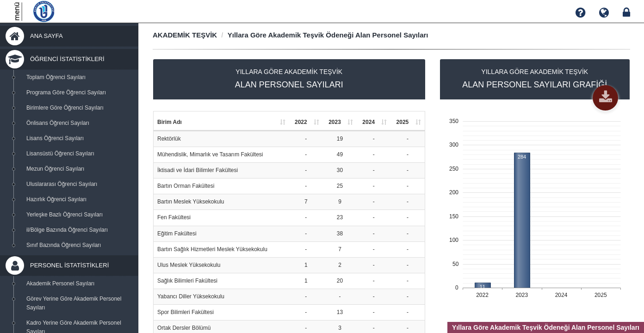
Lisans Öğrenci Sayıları (55, 138)
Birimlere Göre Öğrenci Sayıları (65, 108)
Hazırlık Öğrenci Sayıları (56, 199)
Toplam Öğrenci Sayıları (56, 77)
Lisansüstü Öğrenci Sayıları (60, 154)
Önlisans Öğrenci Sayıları (58, 123)
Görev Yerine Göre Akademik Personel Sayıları (74, 303)
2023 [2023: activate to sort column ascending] (335, 122)
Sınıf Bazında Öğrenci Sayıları (64, 245)
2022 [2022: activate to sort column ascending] (301, 122)
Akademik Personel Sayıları (60, 284)
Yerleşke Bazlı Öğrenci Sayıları (65, 215)
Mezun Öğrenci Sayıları (55, 169)
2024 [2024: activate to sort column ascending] (368, 122)
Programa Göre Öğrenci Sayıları (66, 92)
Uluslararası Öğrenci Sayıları (62, 184)
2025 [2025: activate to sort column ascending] (403, 122)
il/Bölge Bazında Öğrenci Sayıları (67, 230)
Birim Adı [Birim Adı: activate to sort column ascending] (170, 122)
